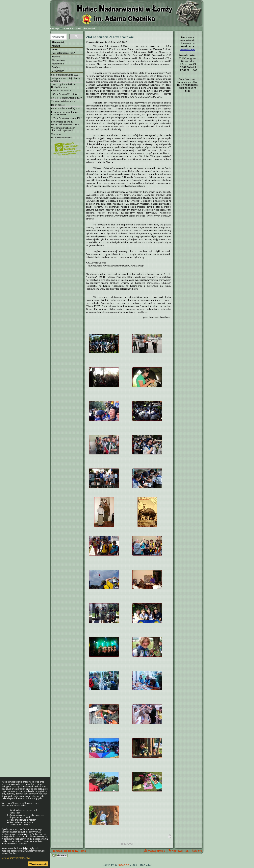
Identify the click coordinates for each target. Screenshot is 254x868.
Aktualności (89, 28)
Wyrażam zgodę (38, 864)
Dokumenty (58, 71)
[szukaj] (58, 37)
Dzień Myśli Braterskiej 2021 (66, 108)
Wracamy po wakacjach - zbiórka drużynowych (64, 129)
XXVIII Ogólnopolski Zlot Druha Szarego (64, 86)
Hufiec (55, 49)
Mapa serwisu (155, 851)
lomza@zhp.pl (187, 49)
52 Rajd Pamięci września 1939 (66, 118)
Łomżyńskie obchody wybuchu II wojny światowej (65, 123)
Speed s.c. (124, 865)
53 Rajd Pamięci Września (64, 94)
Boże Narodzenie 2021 (63, 91)
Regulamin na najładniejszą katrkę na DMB (65, 113)
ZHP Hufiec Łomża (72, 28)
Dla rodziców (59, 60)
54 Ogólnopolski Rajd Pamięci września (66, 80)
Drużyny (56, 67)
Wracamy (56, 134)
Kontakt (56, 46)
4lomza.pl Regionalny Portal (69, 853)
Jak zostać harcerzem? (63, 53)
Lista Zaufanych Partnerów (16, 858)
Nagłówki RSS (178, 851)
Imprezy (56, 56)
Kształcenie (58, 64)
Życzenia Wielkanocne (63, 101)
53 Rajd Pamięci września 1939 (66, 98)
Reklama (197, 851)
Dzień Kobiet (58, 105)
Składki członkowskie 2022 (65, 75)
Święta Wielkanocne (62, 137)
